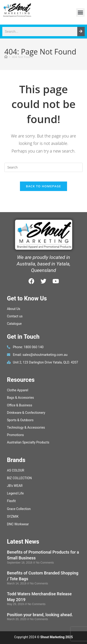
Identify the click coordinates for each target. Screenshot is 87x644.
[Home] (6, 57)
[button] (81, 13)
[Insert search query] (44, 167)
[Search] (81, 32)
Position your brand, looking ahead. (40, 615)
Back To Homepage (43, 186)
